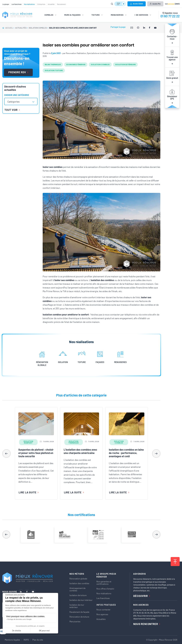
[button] (156, 454)
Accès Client (136, 4)
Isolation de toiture (78, 595)
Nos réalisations (29, 4)
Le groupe (6, 4)
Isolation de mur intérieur (81, 600)
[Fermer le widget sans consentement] (15, 595)
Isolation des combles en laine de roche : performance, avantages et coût (126, 453)
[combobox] (21, 101)
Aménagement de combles (77, 589)
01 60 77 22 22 (170, 16)
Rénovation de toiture (79, 617)
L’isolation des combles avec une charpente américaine (80, 451)
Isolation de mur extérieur (77, 606)
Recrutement (61, 4)
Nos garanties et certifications (104, 583)
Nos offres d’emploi (105, 589)
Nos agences (102, 614)
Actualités (51, 4)
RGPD (26, 640)
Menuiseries (75, 621)
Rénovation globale (78, 579)
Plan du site (38, 640)
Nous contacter (103, 610)
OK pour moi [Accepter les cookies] (44, 631)
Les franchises (17, 4)
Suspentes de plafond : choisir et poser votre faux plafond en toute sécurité (36, 453)
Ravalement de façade (79, 612)
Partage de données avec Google (19, 619)
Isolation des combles (79, 583)
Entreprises (41, 4)
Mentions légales (12, 640)
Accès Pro (155, 4)
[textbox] (15, 102)
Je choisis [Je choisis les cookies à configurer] (17, 631)
